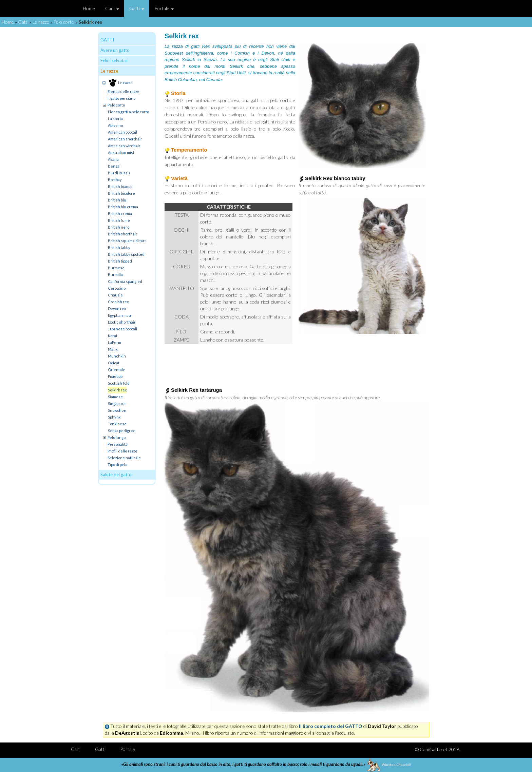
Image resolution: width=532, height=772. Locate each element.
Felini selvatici (114, 60)
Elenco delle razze (123, 91)
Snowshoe (117, 410)
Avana (113, 159)
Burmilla (115, 275)
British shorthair (123, 234)
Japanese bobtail (122, 329)
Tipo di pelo (117, 465)
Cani (112, 8)
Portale (164, 8)
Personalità (118, 444)
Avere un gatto (115, 50)
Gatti (137, 8)
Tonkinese (117, 424)
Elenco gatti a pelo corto (128, 112)
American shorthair (125, 139)
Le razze (41, 22)
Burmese (116, 268)
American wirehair (124, 146)
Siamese (115, 397)
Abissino (115, 125)
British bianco (120, 186)
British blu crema (123, 207)
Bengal (114, 166)
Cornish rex (118, 302)
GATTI (107, 40)
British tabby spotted (126, 254)
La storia (115, 119)
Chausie (115, 295)
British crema (120, 214)
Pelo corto (64, 22)
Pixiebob (115, 376)
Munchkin (117, 356)
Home (89, 8)
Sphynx (114, 417)
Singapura (117, 403)
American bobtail (122, 132)
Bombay (115, 180)
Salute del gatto (116, 475)
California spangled (125, 281)
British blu (117, 200)
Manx (113, 349)
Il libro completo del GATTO (331, 726)
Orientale (117, 370)
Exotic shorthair (122, 322)
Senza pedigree (122, 431)
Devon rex (117, 308)
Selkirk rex (117, 390)
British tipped (120, 261)
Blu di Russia (119, 173)
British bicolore (121, 193)
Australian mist (121, 152)
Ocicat (114, 363)
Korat (113, 336)
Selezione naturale (124, 458)
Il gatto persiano (121, 98)
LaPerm (115, 342)
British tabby (119, 247)
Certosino (117, 288)
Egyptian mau (119, 315)
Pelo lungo (117, 437)
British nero (119, 227)
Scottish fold (119, 383)
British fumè (119, 220)
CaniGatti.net (434, 749)
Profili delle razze (122, 451)
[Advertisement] (297, 363)
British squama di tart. (127, 241)
